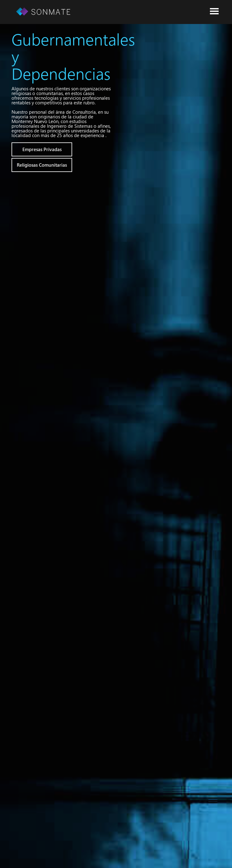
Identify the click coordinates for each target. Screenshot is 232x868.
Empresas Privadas (42, 149)
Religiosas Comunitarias (42, 165)
